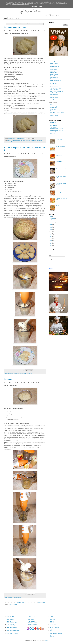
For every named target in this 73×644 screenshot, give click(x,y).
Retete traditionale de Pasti (55, 88)
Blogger (46, 640)
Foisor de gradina (53, 126)
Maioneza (8, 379)
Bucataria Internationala (55, 66)
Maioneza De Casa (19, 140)
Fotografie (52, 629)
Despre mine (11, 18)
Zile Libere (52, 637)
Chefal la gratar (59, 161)
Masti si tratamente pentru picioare (57, 112)
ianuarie (53, 222)
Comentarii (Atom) (13, 605)
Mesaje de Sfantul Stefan (12, 627)
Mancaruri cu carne (54, 77)
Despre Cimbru (53, 620)
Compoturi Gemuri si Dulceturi (56, 68)
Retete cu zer (53, 114)
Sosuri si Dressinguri (21, 142)
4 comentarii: (19, 370)
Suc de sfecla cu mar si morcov (57, 220)
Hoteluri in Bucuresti (32, 618)
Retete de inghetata (54, 87)
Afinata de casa (53, 122)
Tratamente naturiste (54, 115)
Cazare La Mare (31, 615)
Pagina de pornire (21, 602)
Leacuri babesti (53, 632)
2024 (51, 226)
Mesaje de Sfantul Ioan (11, 624)
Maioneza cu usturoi (11, 140)
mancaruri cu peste (54, 97)
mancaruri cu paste (54, 96)
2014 (51, 244)
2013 (51, 246)
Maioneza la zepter (26, 140)
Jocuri (51, 630)
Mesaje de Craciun (10, 617)
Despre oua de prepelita (54, 627)
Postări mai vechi (42, 602)
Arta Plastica (52, 615)
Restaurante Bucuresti (33, 623)
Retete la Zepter (14, 142)
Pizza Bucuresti (31, 620)
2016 (51, 240)
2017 (51, 238)
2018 (51, 237)
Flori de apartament (54, 124)
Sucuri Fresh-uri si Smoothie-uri (56, 91)
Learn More (35, 7)
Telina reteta (30, 373)
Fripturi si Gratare (53, 73)
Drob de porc (59, 206)
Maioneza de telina (26, 372)
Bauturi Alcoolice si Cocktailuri (56, 65)
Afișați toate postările (37, 24)
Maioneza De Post (18, 372)
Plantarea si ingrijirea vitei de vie (56, 130)
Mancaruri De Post (54, 76)
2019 (51, 235)
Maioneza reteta (40, 140)
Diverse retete (53, 71)
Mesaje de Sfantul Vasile (11, 629)
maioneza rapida (33, 140)
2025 (51, 224)
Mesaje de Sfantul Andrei (12, 623)
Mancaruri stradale (54, 79)
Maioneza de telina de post (34, 372)
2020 (51, 233)
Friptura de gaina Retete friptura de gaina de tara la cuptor (61, 192)
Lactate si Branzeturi (54, 74)
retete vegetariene (53, 99)
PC (50, 635)
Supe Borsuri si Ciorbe (54, 93)
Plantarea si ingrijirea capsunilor (56, 129)
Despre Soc (52, 621)
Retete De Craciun (54, 84)
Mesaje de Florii (10, 618)
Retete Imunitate (53, 85)
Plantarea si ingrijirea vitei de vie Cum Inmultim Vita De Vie (62, 170)
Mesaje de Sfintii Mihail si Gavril (13, 630)
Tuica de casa (53, 133)
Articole (51, 617)
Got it (40, 7)
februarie (53, 218)
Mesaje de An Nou (10, 615)
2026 (51, 217)
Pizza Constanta (31, 621)
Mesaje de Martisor (10, 620)
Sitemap (17, 18)
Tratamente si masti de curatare (56, 117)
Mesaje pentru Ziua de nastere (13, 632)
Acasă (5, 18)
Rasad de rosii (53, 132)
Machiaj (51, 105)
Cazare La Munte (32, 617)
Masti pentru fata (53, 108)
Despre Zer (52, 623)
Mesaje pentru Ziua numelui (12, 634)
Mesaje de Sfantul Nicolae (12, 626)
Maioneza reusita (8, 142)
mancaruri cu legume (54, 94)
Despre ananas (53, 624)
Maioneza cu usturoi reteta (15, 27)
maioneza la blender (28, 596)
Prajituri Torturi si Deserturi (55, 80)
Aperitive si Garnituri (54, 63)
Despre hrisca (52, 626)
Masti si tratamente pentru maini (56, 111)
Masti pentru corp (53, 106)
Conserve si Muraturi (54, 70)
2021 (51, 231)
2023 (51, 228)
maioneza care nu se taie (12, 596)
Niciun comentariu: (20, 139)
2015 (51, 242)
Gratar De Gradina (54, 127)
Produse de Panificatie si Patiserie (57, 82)
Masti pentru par (53, 109)
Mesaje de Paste (10, 621)
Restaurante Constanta (33, 624)
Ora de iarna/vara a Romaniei (56, 634)
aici (34, 112)
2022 (51, 230)
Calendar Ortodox (53, 618)
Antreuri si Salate (53, 62)
